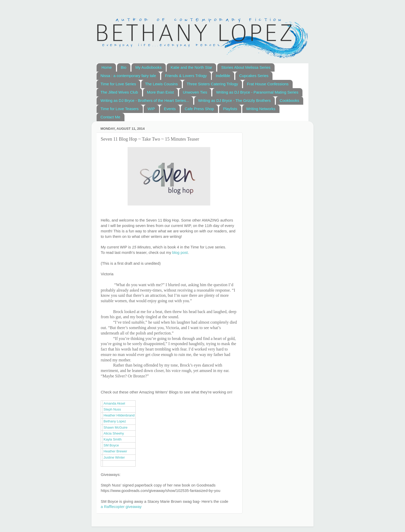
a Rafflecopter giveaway (121, 507)
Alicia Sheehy (114, 433)
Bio (124, 67)
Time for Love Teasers (120, 109)
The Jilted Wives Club (119, 92)
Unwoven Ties (195, 92)
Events (170, 109)
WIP (151, 109)
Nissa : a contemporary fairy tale (128, 76)
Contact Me (110, 117)
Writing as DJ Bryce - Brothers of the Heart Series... (145, 100)
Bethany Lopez (115, 421)
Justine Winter (114, 457)
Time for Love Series (118, 84)
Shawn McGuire (115, 427)
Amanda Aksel (114, 403)
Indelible (223, 76)
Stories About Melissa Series (246, 67)
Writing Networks (261, 109)
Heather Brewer (115, 451)
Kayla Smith (112, 439)
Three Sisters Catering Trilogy (212, 84)
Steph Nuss (112, 409)
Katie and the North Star (191, 67)
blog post (180, 253)
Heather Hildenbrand (119, 415)
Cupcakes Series (254, 76)
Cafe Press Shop (199, 109)
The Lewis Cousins (162, 84)
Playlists (230, 109)
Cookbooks (289, 100)
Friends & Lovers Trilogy (186, 76)
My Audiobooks (149, 67)
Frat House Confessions (268, 84)
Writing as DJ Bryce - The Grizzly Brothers (234, 100)
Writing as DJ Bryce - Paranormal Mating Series (257, 92)
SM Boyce (111, 445)
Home (107, 67)
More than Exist (160, 92)
